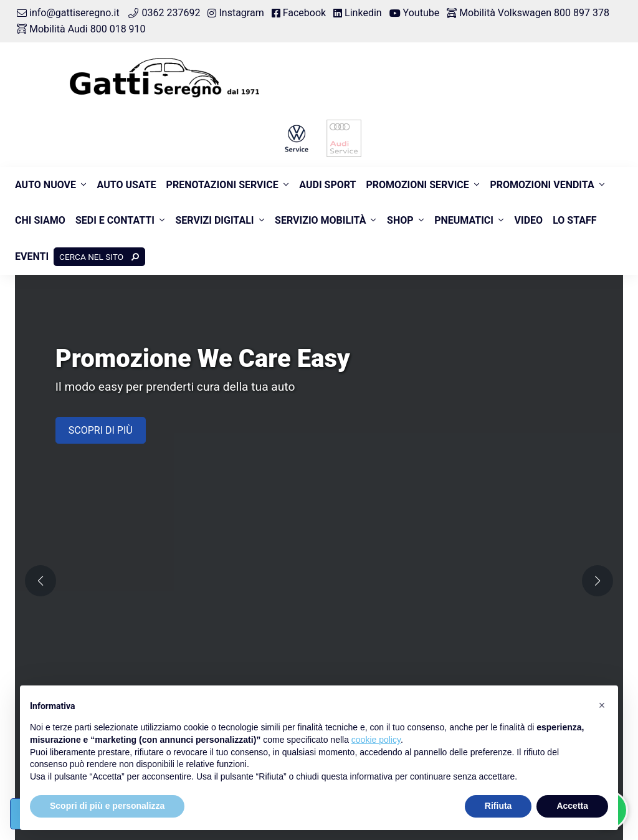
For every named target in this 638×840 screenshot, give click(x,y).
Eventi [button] (32, 256)
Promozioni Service (417, 185)
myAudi (495, 496)
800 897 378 (214, 519)
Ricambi (346, 431)
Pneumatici (464, 220)
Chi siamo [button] (40, 220)
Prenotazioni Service (222, 185)
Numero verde (210, 493)
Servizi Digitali (214, 220)
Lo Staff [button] (574, 220)
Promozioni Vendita (542, 185)
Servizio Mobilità (320, 220)
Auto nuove (45, 185)
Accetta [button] (572, 806)
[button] (301, 278)
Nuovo (193, 366)
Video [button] (529, 220)
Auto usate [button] (127, 185)
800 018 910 (364, 506)
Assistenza (502, 366)
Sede (489, 431)
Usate (341, 366)
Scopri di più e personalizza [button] (107, 806)
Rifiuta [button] (498, 806)
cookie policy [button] (376, 740)
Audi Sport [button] (327, 185)
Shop (400, 220)
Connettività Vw (513, 480)
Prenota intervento (519, 382)
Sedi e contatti (115, 220)
